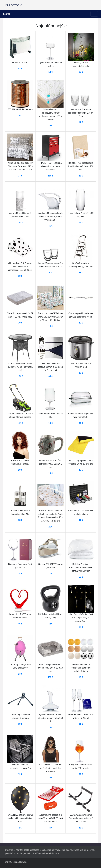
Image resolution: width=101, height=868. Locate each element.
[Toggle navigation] (94, 14)
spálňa (69, 850)
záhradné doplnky (50, 853)
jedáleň (27, 853)
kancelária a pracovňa (84, 850)
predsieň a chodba (14, 853)
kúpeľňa (35, 853)
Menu (6, 14)
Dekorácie (10, 850)
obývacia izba (59, 850)
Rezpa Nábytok (20, 862)
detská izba (46, 850)
